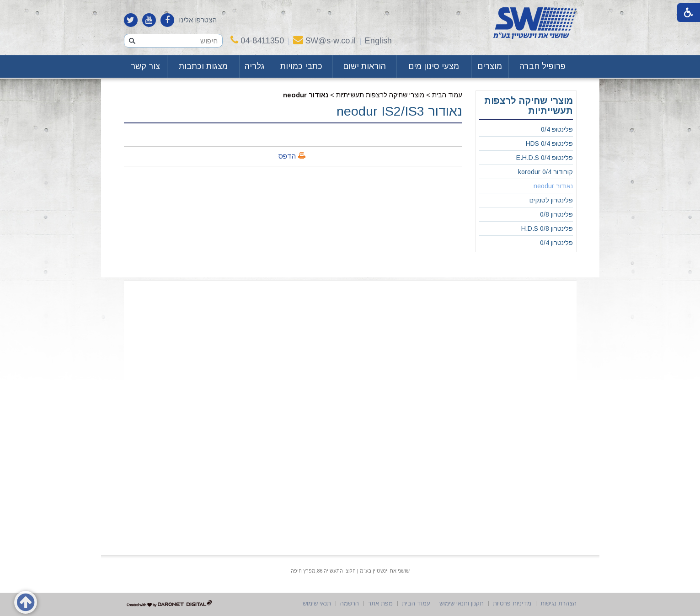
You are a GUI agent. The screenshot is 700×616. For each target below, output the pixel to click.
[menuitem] (542, 66)
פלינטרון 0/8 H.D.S (547, 228)
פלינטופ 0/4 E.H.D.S (545, 158)
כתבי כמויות (301, 66)
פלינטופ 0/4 (557, 129)
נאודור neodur (306, 95)
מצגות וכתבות (203, 66)
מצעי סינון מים (434, 66)
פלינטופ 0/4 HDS (549, 143)
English (378, 41)
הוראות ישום (364, 66)
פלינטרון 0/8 (556, 214)
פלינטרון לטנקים (551, 200)
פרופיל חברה (542, 66)
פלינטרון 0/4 (556, 243)
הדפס (287, 156)
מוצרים (490, 66)
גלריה (255, 66)
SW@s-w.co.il (324, 41)
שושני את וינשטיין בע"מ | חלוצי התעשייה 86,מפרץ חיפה (350, 571)
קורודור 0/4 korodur (545, 172)
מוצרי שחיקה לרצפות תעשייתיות (380, 95)
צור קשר (145, 66)
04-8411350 (257, 41)
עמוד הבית (447, 95)
